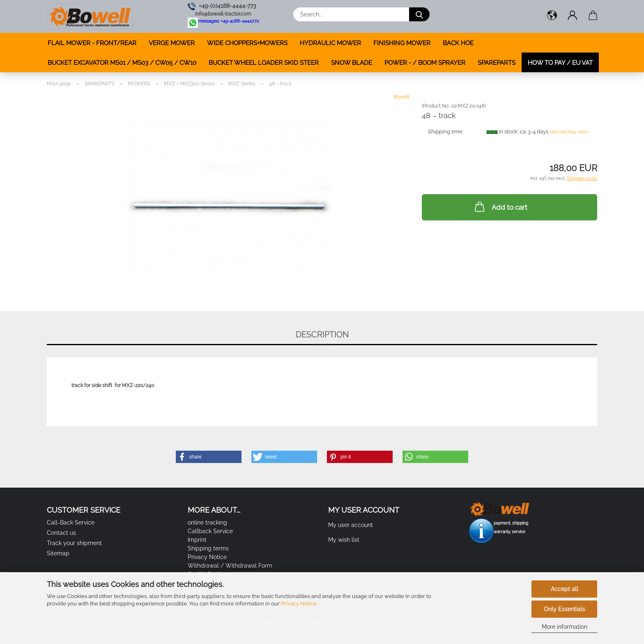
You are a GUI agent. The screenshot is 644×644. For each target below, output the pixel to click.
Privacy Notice (299, 604)
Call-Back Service (71, 523)
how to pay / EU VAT (560, 63)
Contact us (61, 533)
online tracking (207, 523)
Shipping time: (446, 132)
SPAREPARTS (497, 63)
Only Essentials (565, 609)
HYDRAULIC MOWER (330, 43)
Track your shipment (74, 543)
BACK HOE (458, 43)
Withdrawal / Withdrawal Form (230, 566)
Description (322, 335)
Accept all (565, 589)
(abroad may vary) (569, 132)
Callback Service (210, 531)
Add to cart (500, 206)
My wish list (344, 540)
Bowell (402, 97)
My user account (351, 525)
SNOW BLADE (352, 63)
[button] (552, 16)
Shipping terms (208, 548)
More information (565, 627)
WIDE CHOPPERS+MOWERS (247, 43)
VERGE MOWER (172, 43)
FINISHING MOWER (402, 43)
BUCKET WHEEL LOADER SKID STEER (264, 63)
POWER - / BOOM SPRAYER (425, 63)
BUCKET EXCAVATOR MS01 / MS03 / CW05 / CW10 (122, 63)
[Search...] (419, 14)
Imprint (197, 540)
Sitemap (58, 553)
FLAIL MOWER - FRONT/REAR (92, 43)
